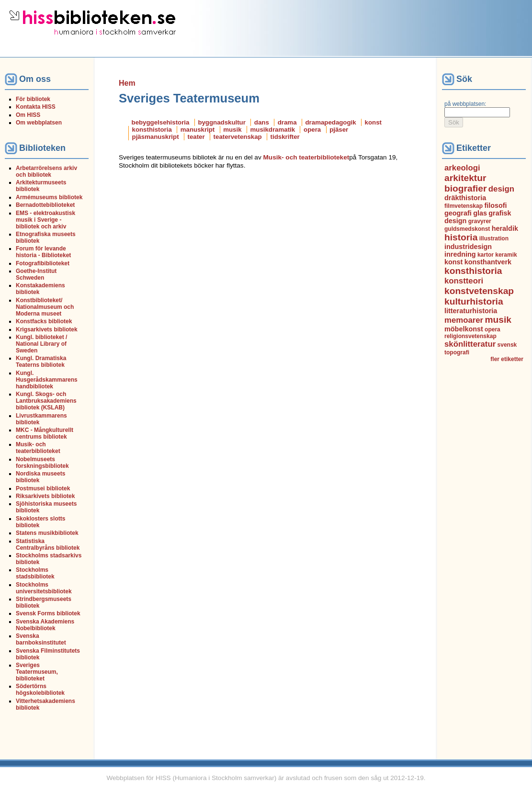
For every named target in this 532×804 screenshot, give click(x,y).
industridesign (468, 247)
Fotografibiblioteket (43, 263)
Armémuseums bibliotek (49, 197)
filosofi (495, 205)
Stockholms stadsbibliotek (35, 573)
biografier (466, 188)
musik (232, 130)
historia (461, 237)
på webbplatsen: (465, 104)
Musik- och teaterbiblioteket (38, 448)
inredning (460, 254)
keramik (506, 255)
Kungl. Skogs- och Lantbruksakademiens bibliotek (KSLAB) (46, 401)
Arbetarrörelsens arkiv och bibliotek (46, 171)
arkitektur (465, 178)
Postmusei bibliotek (43, 488)
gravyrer (480, 221)
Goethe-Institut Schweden (36, 274)
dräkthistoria (465, 198)
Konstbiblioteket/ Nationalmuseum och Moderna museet (45, 307)
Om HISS (28, 115)
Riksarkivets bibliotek (45, 496)
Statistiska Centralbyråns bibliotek (48, 544)
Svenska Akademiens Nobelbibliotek (45, 625)
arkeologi (462, 168)
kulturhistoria (474, 301)
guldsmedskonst (467, 229)
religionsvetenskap (470, 336)
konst (373, 122)
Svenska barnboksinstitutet (41, 639)
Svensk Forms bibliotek (48, 613)
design (501, 189)
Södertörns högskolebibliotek (40, 690)
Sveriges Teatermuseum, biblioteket (37, 672)
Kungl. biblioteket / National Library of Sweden (41, 344)
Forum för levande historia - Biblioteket (43, 252)
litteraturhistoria (471, 311)
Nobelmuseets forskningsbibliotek (42, 463)
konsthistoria (152, 130)
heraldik (505, 228)
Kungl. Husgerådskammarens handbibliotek (47, 380)
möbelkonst (464, 329)
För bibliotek (33, 99)
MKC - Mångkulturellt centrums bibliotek (45, 433)
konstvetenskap (479, 291)
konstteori (464, 281)
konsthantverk (488, 262)
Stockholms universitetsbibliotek (44, 588)
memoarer (464, 320)
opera (312, 130)
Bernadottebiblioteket (45, 205)
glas (480, 213)
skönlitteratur (470, 344)
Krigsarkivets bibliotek (47, 329)
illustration (494, 238)
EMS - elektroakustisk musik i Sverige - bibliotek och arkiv (45, 220)
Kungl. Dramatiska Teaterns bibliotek (41, 362)
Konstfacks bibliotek (44, 321)
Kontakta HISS (36, 107)
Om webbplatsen (39, 123)
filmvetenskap (464, 206)
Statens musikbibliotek (47, 533)
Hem (127, 83)
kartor (486, 255)
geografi (458, 213)
